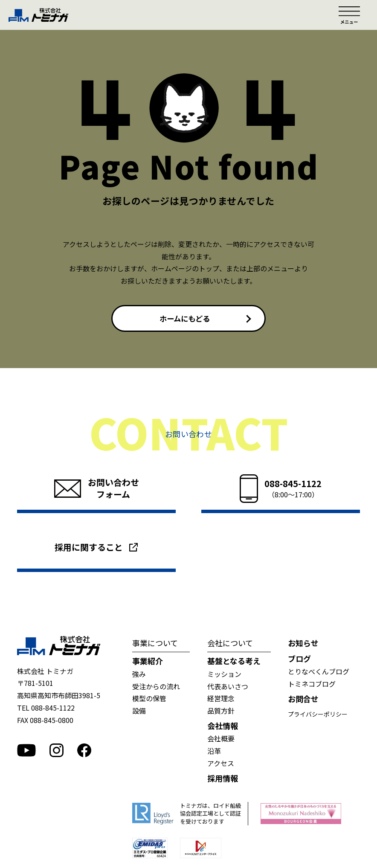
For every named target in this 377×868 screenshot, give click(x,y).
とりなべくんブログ (319, 673)
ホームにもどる (185, 319)
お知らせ (303, 644)
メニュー (349, 15)
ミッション (224, 675)
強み (139, 675)
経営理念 (221, 700)
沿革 (214, 752)
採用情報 (223, 779)
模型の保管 (149, 700)
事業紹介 (148, 662)
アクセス (221, 764)
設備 (139, 711)
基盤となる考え (234, 662)
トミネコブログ (312, 685)
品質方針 (221, 711)
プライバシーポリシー (318, 715)
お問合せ (303, 700)
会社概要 (221, 740)
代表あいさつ (228, 687)
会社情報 (223, 726)
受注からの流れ (156, 687)
